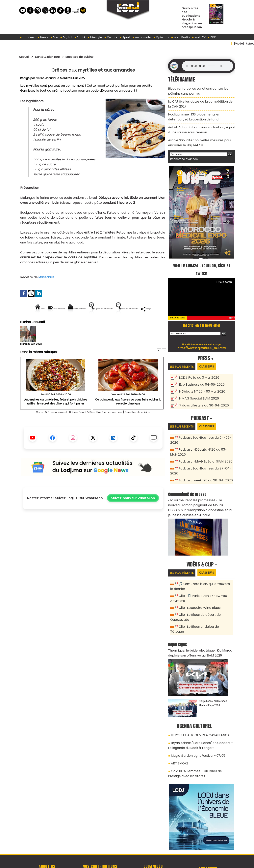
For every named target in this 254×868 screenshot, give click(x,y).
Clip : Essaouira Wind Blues (198, 591)
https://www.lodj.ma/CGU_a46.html (202, 339)
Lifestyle (95, 37)
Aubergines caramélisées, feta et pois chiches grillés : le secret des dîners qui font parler (56, 415)
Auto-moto (142, 37)
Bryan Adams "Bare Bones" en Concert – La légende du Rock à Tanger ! (199, 719)
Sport (125, 37)
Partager (118, 322)
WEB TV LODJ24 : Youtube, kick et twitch (202, 261)
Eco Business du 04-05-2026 (200, 376)
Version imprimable (95, 309)
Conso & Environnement (43, 426)
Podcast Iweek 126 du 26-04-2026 (203, 468)
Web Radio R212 (208, 846)
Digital (66, 37)
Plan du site (117, 863)
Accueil (25, 57)
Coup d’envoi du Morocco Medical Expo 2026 (213, 679)
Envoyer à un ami (57, 309)
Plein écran (226, 273)
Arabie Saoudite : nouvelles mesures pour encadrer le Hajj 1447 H (197, 135)
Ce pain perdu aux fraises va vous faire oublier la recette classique (128, 415)
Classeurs (211, 358)
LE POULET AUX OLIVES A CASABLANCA (196, 710)
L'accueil (28, 37)
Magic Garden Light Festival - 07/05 (196, 728)
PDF (212, 37)
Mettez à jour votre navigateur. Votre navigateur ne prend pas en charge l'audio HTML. (208, 66)
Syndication (137, 863)
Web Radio (180, 37)
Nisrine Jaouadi (46, 78)
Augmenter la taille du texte (141, 309)
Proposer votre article (100, 844)
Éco (54, 37)
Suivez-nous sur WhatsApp (133, 512)
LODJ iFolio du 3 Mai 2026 (197, 369)
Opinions (161, 37)
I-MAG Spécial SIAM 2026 (197, 389)
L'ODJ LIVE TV (153, 844)
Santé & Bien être (52, 57)
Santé (80, 37)
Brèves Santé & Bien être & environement (97, 426)
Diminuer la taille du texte (83, 322)
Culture (111, 37)
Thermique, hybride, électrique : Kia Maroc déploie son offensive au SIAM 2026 (197, 629)
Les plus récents (183, 358)
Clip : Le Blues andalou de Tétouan (204, 609)
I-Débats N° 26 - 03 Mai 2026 (200, 383)
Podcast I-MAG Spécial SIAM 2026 (203, 451)
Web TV (199, 37)
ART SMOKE (178, 735)
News (43, 37)
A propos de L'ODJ (47, 844)
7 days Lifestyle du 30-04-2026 (202, 396)
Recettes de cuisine (90, 57)
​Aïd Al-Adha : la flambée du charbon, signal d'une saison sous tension (198, 124)
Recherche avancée (182, 151)
